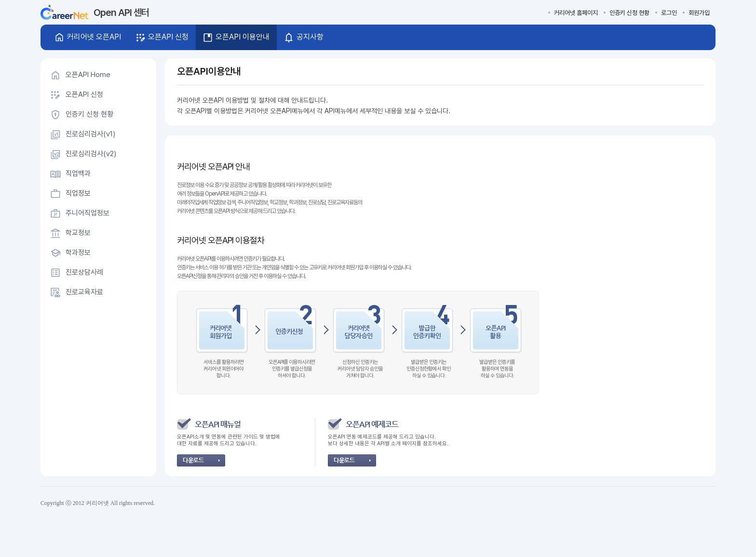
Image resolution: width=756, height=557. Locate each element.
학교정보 (78, 233)
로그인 (669, 13)
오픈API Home (88, 75)
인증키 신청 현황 (629, 13)
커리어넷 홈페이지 (576, 13)
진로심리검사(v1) (90, 134)
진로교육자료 (84, 292)
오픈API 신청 (84, 94)
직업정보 (78, 193)
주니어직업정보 (88, 213)
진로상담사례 (84, 272)
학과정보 (78, 252)
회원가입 (699, 13)
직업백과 (78, 173)
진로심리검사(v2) (91, 154)
